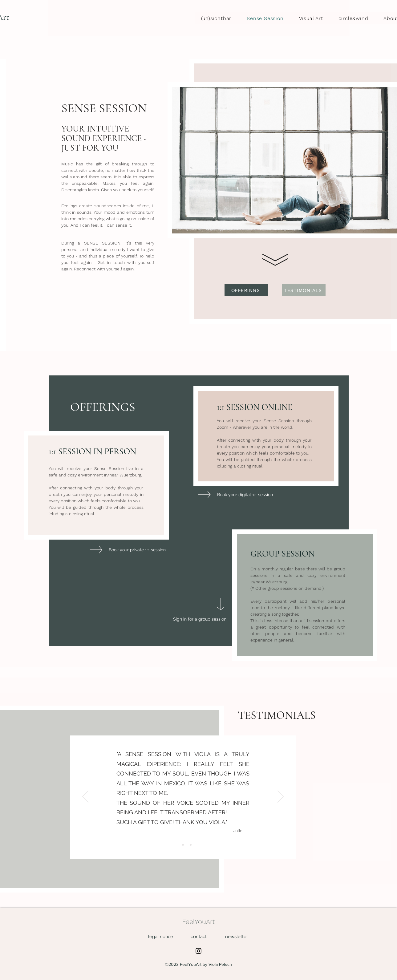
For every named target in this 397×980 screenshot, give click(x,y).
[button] (237, 936)
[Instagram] (198, 951)
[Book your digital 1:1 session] (245, 495)
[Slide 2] (183, 845)
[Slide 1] (175, 845)
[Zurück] (85, 797)
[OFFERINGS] (246, 290)
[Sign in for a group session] (200, 619)
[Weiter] (281, 797)
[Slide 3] (191, 845)
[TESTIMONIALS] (304, 290)
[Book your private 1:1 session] (137, 550)
